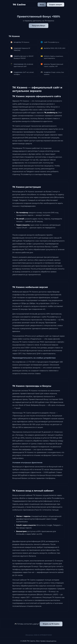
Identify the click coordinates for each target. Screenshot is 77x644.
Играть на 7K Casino (51, 624)
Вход (42, 5)
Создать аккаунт (56, 5)
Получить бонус (39, 26)
